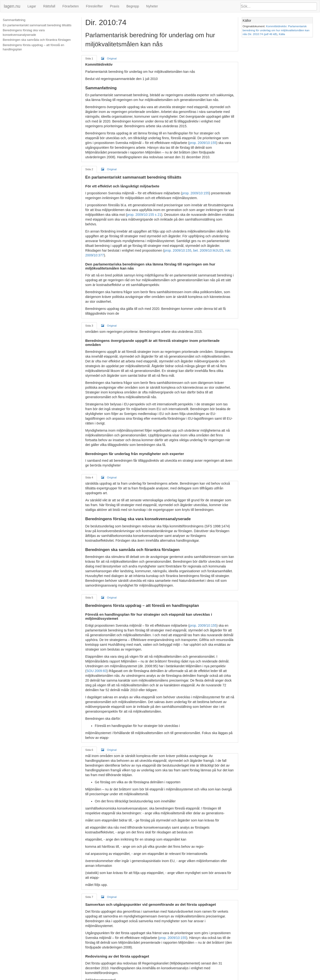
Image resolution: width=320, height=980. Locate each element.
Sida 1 (89, 58)
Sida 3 (89, 321)
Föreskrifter (94, 6)
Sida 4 (89, 473)
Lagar (32, 6)
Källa (283, 34)
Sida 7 (89, 892)
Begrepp (133, 6)
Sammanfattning (14, 20)
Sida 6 (89, 745)
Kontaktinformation (210, 978)
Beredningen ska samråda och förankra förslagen (37, 40)
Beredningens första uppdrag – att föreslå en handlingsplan (34, 47)
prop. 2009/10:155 (194, 143)
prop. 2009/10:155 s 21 (144, 215)
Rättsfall (49, 6)
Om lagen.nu (153, 978)
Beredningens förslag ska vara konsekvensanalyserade (24, 32)
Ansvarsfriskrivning (179, 978)
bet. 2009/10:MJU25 (208, 246)
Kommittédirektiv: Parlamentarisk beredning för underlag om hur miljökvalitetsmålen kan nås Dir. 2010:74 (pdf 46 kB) (277, 30)
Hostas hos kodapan (241, 978)
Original (109, 58)
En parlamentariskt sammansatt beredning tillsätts (37, 25)
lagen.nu (12, 6)
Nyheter (152, 6)
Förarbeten (70, 6)
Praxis (115, 6)
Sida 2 (89, 169)
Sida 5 (89, 593)
